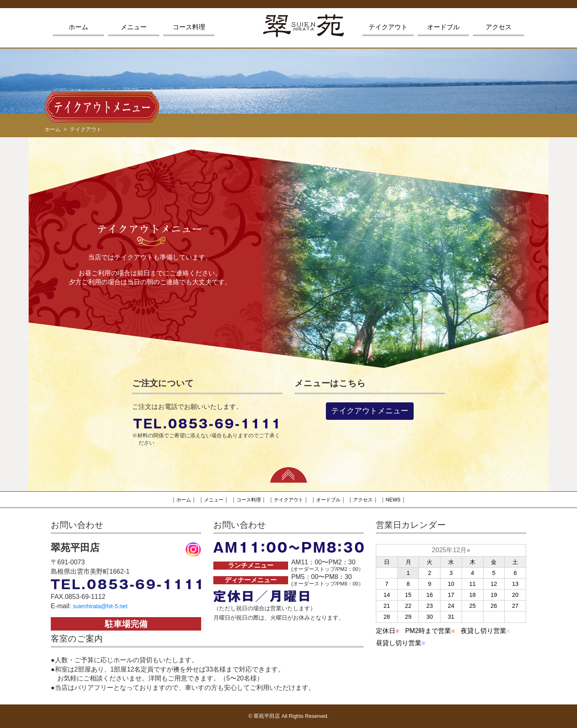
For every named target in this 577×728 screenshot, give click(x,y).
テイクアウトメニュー (370, 411)
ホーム (78, 27)
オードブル (443, 27)
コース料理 (189, 27)
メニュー (134, 27)
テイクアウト (388, 27)
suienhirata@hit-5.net (104, 606)
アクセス (499, 27)
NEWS (404, 500)
